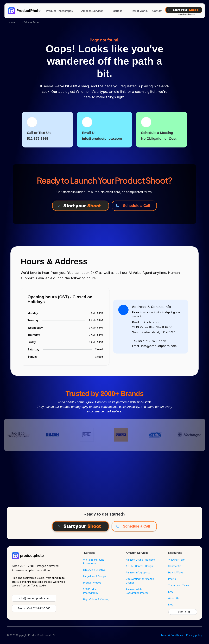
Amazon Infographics (138, 572)
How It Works (176, 572)
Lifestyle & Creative (94, 570)
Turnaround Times (179, 585)
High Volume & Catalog (96, 599)
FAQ (171, 592)
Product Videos (92, 583)
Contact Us (175, 566)
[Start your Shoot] (184, 10)
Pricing (172, 579)
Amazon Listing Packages (140, 560)
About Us (174, 598)
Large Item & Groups (95, 576)
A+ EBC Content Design (139, 566)
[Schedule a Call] (134, 206)
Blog (171, 605)
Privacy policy (194, 635)
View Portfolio (176, 560)
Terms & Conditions (172, 635)
